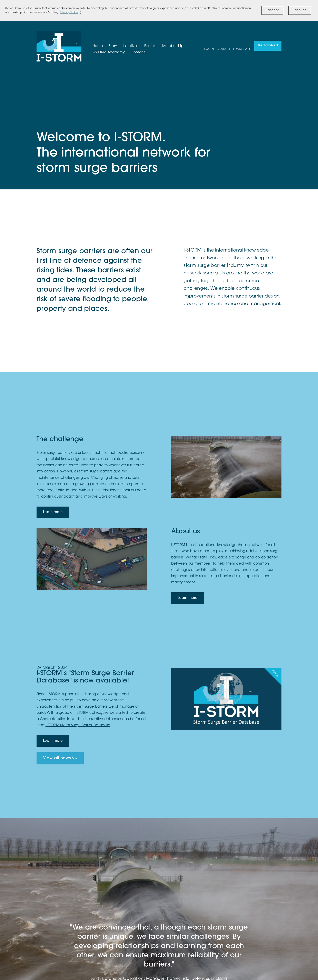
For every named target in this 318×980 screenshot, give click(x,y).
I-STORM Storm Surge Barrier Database (78, 725)
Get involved (268, 46)
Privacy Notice (69, 12)
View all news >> (60, 758)
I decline (300, 10)
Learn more (53, 512)
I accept (272, 10)
